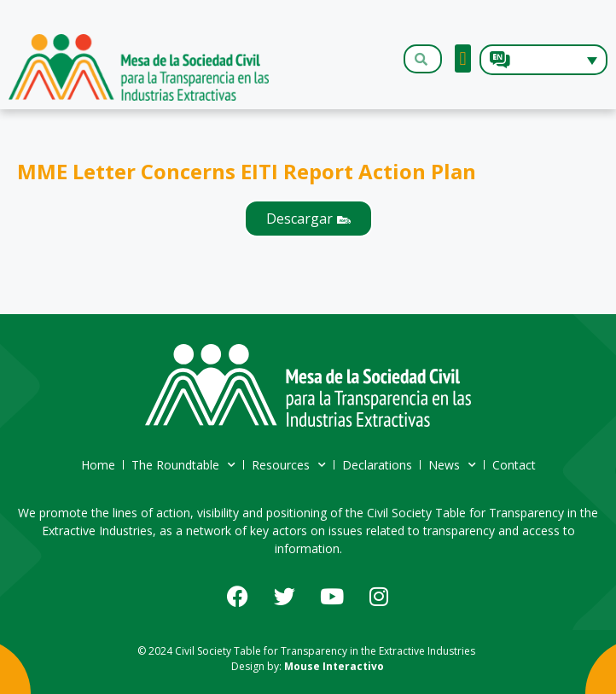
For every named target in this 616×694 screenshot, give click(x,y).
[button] (463, 58)
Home (98, 465)
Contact (514, 465)
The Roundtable (183, 465)
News (452, 465)
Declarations (377, 465)
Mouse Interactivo (334, 666)
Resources (289, 465)
